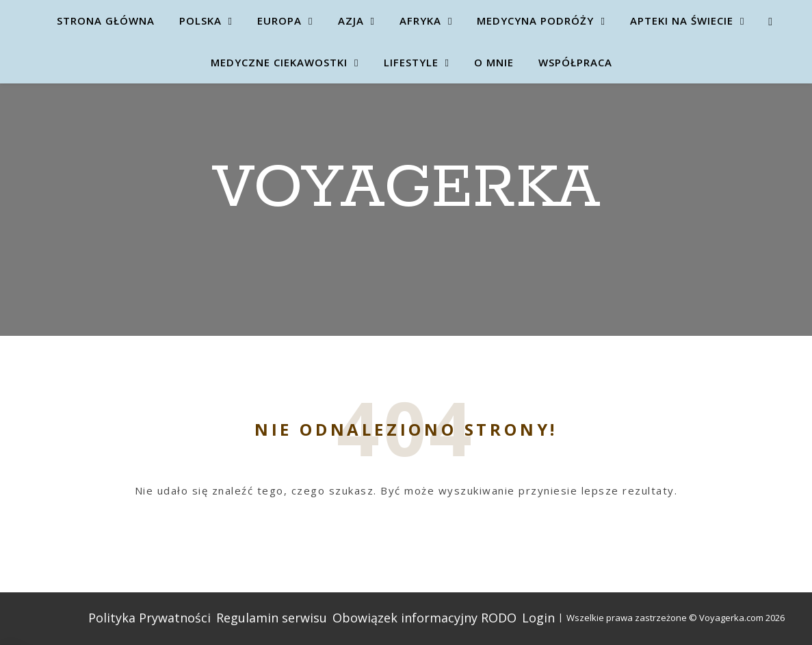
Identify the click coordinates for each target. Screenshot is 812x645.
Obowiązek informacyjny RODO (424, 618)
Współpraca (575, 62)
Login (538, 618)
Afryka (420, 21)
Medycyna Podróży (535, 21)
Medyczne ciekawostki (279, 62)
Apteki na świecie (682, 21)
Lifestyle (411, 62)
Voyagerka (406, 189)
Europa (279, 21)
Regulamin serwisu (272, 618)
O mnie (494, 62)
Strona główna (106, 21)
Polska (200, 21)
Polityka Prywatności (149, 618)
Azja (351, 21)
